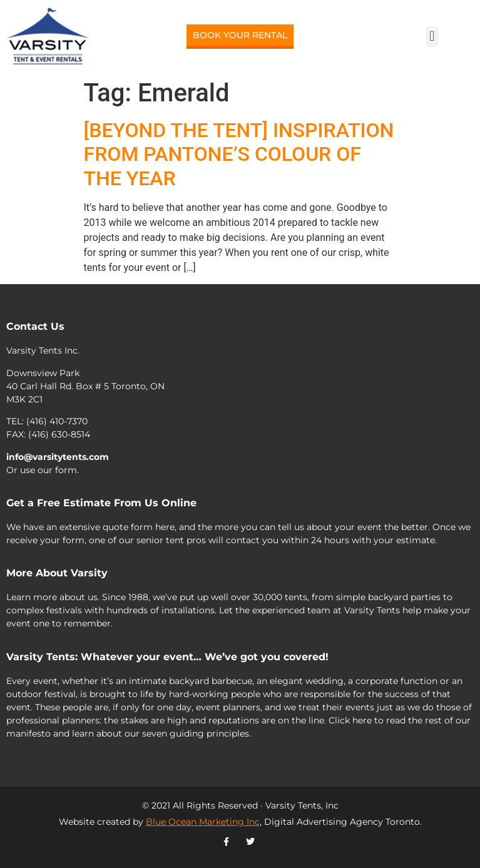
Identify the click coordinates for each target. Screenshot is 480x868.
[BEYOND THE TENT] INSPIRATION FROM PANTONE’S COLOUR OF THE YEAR (239, 154)
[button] (432, 37)
